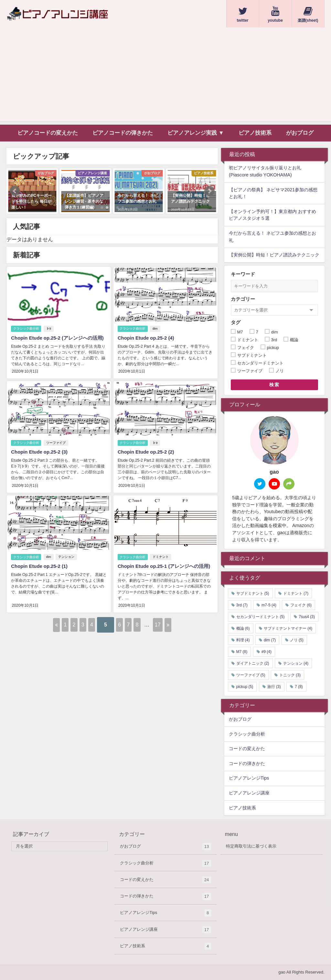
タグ (236, 322)
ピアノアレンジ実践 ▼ (196, 133)
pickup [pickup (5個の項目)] (245, 687)
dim (156, 328)
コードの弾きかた (247, 763)
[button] (15, 191)
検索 (274, 385)
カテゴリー (243, 299)
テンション (68, 563)
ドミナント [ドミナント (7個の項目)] (296, 593)
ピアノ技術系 (255, 133)
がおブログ (300, 133)
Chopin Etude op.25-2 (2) (147, 459)
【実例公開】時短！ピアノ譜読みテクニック (274, 255)
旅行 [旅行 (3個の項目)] (274, 687)
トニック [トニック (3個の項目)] (290, 675)
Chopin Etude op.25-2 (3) (40, 459)
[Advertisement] (165, 76)
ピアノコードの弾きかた (123, 133)
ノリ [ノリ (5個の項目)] (297, 640)
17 (203, 631)
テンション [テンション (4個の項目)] (296, 663)
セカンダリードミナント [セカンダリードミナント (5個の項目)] (261, 617)
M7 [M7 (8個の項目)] (242, 652)
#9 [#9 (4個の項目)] (267, 652)
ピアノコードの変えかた (48, 133)
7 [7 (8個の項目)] (299, 687)
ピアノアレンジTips (249, 778)
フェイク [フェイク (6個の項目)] (301, 605)
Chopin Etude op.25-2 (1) (40, 572)
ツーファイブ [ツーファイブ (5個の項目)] (251, 675)
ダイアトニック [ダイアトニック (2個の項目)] (253, 663)
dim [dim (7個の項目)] (270, 640)
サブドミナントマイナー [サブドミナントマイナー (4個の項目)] (288, 628)
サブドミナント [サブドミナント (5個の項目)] (253, 593)
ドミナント (162, 563)
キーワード (243, 274)
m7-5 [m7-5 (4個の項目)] (269, 605)
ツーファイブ (57, 450)
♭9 (50, 328)
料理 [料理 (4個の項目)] (243, 640)
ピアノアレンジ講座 (249, 793)
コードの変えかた (247, 749)
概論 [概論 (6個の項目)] (243, 628)
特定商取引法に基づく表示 (251, 846)
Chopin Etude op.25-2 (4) (147, 338)
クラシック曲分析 (26, 328)
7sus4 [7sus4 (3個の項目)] (307, 617)
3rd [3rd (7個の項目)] (242, 605)
